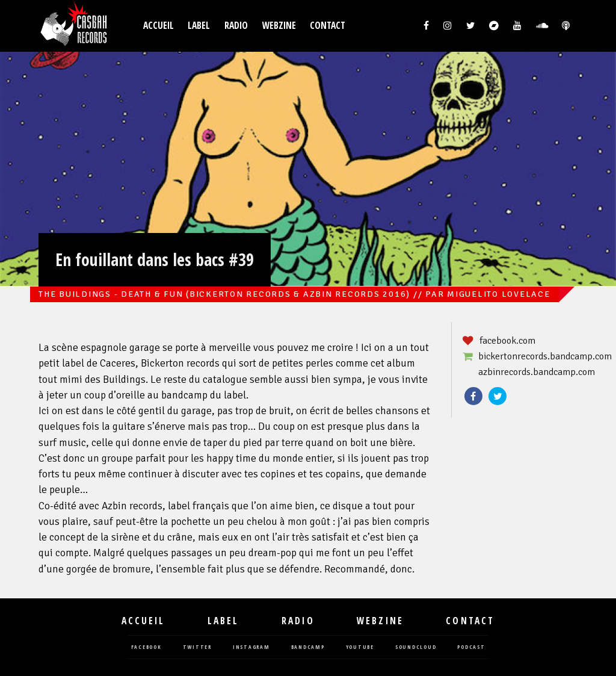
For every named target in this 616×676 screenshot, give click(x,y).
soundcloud (416, 647)
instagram (251, 647)
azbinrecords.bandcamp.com (537, 372)
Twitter (497, 396)
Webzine (279, 26)
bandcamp (308, 647)
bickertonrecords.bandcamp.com (545, 356)
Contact (328, 26)
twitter (197, 647)
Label (199, 26)
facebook (146, 647)
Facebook (473, 396)
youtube (360, 647)
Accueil (159, 26)
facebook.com (507, 341)
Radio (236, 26)
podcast (471, 647)
